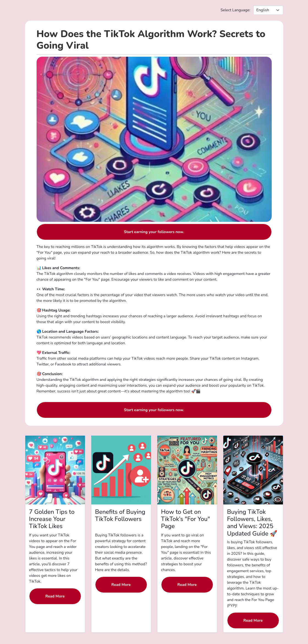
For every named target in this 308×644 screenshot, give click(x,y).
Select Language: (235, 10)
